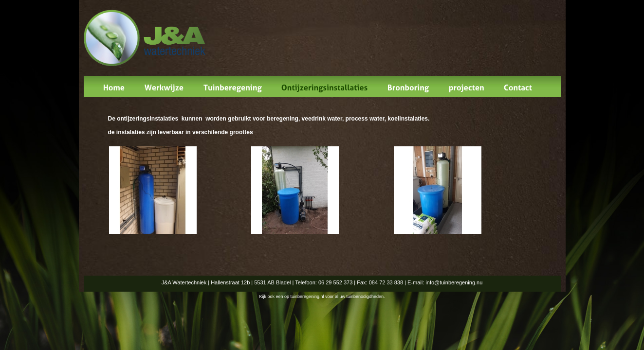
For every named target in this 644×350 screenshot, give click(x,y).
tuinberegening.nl (307, 297)
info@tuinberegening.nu (454, 282)
